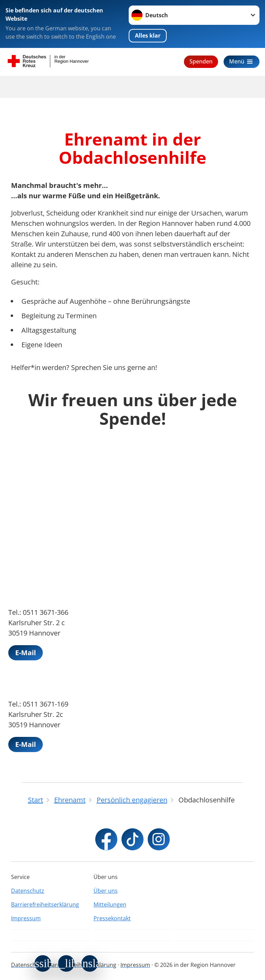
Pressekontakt (112, 918)
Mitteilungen (110, 904)
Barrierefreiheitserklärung (45, 904)
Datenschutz (28, 891)
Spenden (201, 61)
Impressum (26, 918)
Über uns (106, 891)
